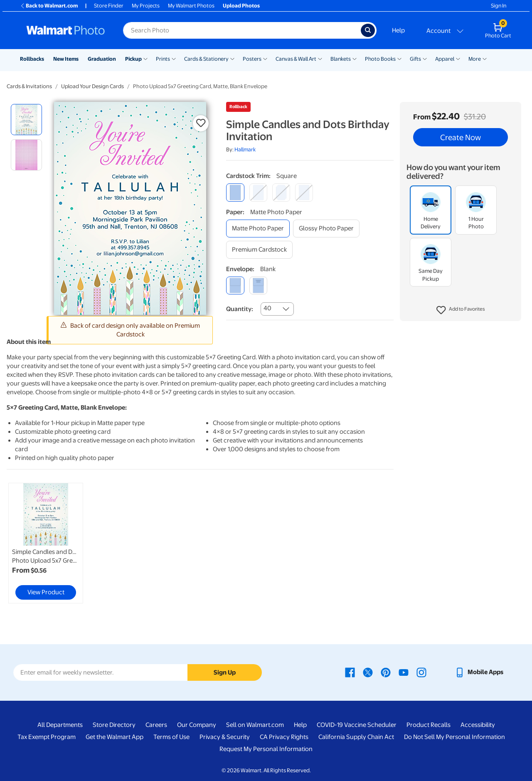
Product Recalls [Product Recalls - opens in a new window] (429, 725)
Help (398, 30)
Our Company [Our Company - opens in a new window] (197, 725)
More (475, 59)
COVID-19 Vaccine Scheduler (357, 725)
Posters (252, 59)
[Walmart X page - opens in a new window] (368, 672)
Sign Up (225, 672)
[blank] (235, 285)
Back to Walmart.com (49, 6)
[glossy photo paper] (326, 229)
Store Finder (109, 6)
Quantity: (240, 309)
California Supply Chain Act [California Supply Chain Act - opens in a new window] (356, 737)
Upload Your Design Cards (92, 86)
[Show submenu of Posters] (265, 58)
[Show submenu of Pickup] (145, 58)
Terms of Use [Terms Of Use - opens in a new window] (171, 737)
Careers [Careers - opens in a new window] (156, 725)
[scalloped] (304, 192)
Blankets (341, 59)
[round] (258, 192)
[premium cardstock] (259, 250)
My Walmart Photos (191, 6)
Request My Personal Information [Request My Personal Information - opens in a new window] (266, 749)
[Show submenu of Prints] (174, 58)
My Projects (146, 6)
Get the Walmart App (115, 737)
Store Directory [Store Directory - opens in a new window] (114, 725)
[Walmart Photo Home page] (66, 30)
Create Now (461, 137)
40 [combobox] (267, 308)
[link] (46, 543)
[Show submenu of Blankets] (355, 58)
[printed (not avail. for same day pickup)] (258, 285)
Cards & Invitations (29, 86)
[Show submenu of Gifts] (425, 58)
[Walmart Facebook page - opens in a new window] (350, 672)
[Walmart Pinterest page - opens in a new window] (386, 672)
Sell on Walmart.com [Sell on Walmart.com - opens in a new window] (255, 725)
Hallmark (245, 150)
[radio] (26, 120)
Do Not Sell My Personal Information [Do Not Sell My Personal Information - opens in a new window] (454, 737)
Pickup (133, 59)
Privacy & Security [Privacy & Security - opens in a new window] (225, 737)
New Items (66, 59)
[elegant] (281, 192)
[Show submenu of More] (485, 58)
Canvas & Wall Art (296, 59)
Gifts (415, 59)
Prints (163, 59)
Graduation (102, 59)
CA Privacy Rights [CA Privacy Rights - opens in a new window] (284, 737)
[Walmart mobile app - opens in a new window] (479, 672)
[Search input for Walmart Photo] (242, 30)
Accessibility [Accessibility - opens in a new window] (478, 725)
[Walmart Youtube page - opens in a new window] (404, 672)
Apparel (445, 59)
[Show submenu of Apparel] (458, 58)
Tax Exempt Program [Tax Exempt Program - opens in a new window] (47, 737)
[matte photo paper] (258, 229)
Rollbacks (32, 59)
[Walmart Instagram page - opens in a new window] (421, 672)
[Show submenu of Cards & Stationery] (232, 58)
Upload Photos (241, 6)
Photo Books (380, 59)
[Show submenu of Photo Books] (399, 58)
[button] (461, 310)
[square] (235, 192)
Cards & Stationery (206, 59)
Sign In (499, 6)
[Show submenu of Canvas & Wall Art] (320, 58)
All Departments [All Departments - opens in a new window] (60, 725)
